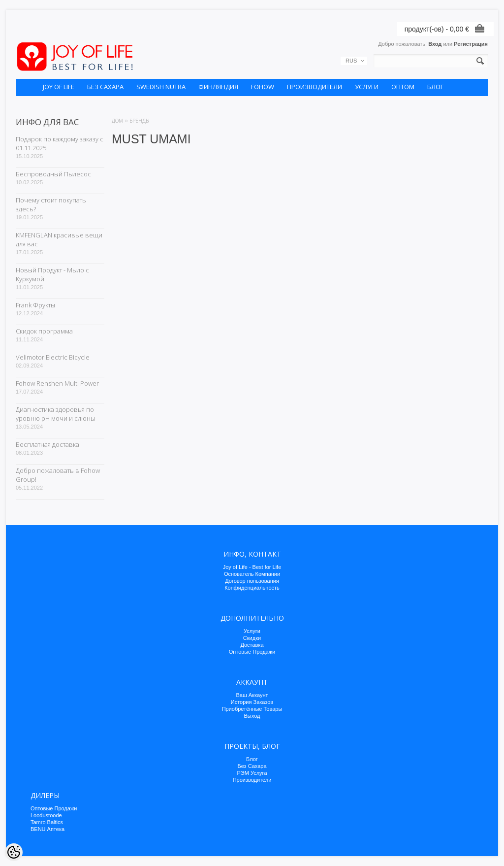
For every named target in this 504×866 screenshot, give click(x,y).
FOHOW (263, 87)
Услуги (252, 631)
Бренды (140, 121)
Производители (252, 780)
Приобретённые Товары (252, 709)
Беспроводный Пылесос (53, 174)
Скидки (252, 638)
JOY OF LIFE (59, 87)
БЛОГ (435, 87)
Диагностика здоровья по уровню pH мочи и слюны (55, 414)
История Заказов (252, 702)
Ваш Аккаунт (252, 695)
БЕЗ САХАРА (105, 87)
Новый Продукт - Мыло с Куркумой (52, 274)
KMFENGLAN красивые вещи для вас (59, 239)
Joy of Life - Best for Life (252, 567)
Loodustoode (46, 815)
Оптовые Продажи (252, 652)
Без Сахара (252, 766)
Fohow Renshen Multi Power (57, 383)
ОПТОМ (403, 87)
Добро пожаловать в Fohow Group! (58, 475)
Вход (435, 44)
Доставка (252, 645)
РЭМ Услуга (252, 773)
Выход (252, 716)
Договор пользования (252, 581)
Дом (117, 121)
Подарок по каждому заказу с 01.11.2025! (60, 143)
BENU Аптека (47, 829)
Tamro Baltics (47, 822)
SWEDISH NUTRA (161, 87)
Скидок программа (44, 331)
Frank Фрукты (35, 305)
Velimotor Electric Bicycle (53, 357)
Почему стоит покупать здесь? (51, 204)
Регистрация (471, 44)
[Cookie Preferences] (14, 852)
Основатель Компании (252, 574)
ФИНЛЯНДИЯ (218, 87)
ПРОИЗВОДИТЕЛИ (315, 87)
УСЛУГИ (367, 87)
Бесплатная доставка (47, 444)
